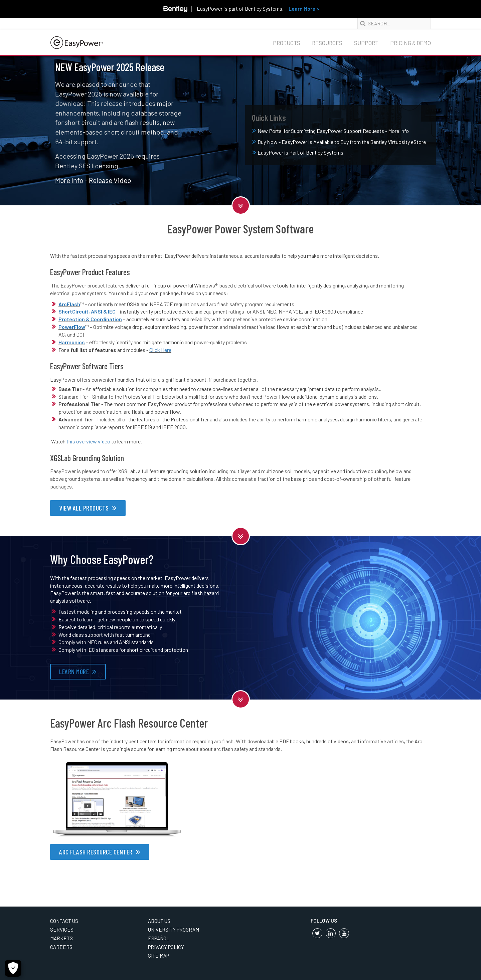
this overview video (88, 441)
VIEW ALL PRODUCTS (84, 508)
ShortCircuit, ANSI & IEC (87, 311)
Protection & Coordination (90, 319)
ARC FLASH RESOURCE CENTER (96, 852)
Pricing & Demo (411, 43)
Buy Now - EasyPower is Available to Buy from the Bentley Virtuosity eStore (339, 142)
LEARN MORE (74, 671)
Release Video (110, 180)
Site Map (158, 956)
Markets (61, 938)
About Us (159, 921)
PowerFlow (72, 327)
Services (62, 930)
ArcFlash (69, 304)
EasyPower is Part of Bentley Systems (298, 152)
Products (287, 43)
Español (159, 938)
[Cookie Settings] (13, 968)
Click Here (160, 350)
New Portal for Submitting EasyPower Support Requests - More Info (331, 131)
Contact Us (64, 921)
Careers (61, 947)
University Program (174, 930)
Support (366, 43)
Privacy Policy (166, 947)
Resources (327, 43)
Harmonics (72, 342)
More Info (69, 180)
